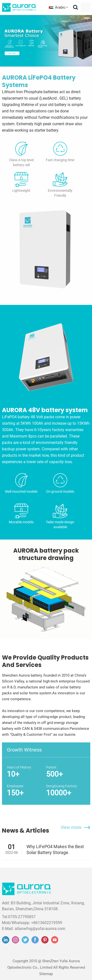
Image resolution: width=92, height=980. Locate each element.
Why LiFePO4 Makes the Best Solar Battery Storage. (55, 849)
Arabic (60, 7)
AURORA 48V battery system (45, 410)
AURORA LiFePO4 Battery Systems (39, 81)
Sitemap (46, 974)
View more (71, 827)
